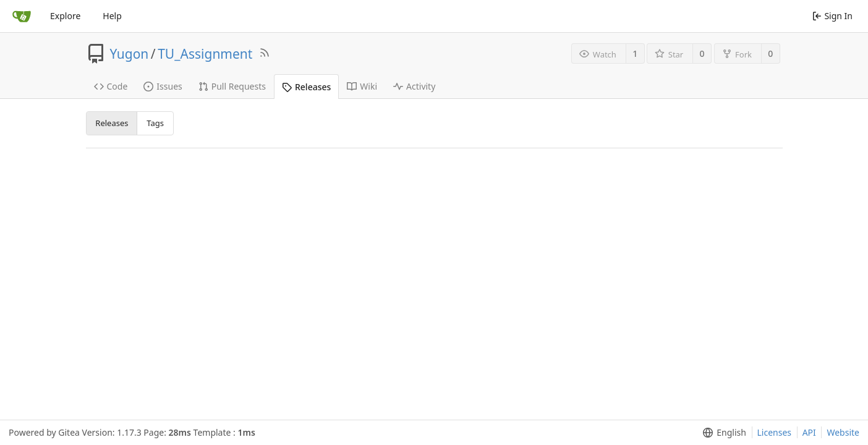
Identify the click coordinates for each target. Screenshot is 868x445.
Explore (65, 16)
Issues (163, 86)
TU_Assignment (205, 54)
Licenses (775, 432)
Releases (306, 87)
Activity (414, 86)
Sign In (832, 16)
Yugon (130, 54)
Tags (155, 123)
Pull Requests (232, 86)
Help (112, 16)
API (809, 432)
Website (843, 432)
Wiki (362, 86)
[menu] (722, 433)
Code (111, 86)
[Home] (22, 16)
